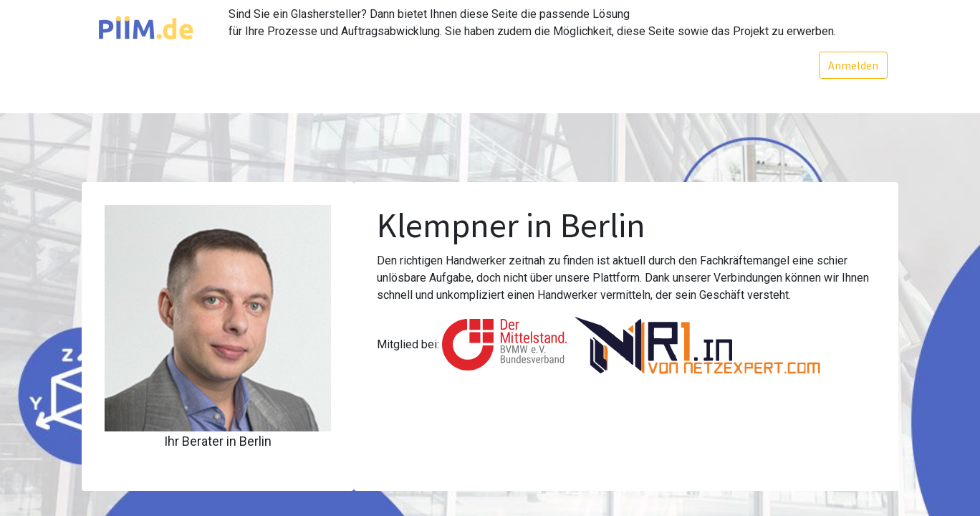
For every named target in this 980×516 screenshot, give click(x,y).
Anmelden (853, 65)
